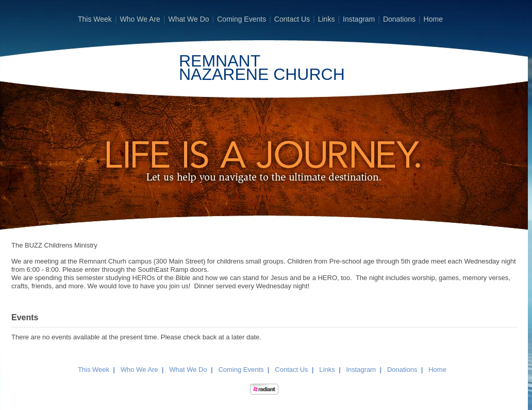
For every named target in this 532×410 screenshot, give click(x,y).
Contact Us (292, 19)
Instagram (359, 19)
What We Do (188, 19)
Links (327, 19)
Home (433, 19)
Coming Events (242, 19)
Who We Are (140, 19)
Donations (399, 19)
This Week (95, 19)
